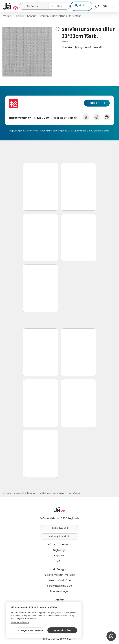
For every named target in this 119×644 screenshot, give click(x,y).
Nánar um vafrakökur (20, 622)
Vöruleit (8, 16)
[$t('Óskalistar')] (97, 6)
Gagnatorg (60, 556)
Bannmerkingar (59, 591)
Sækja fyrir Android (59, 536)
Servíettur (59, 16)
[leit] (59, 6)
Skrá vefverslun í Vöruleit (60, 575)
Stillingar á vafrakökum (31, 630)
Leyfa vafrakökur (62, 630)
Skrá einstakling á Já (59, 586)
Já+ (60, 561)
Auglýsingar (60, 550)
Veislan (44, 16)
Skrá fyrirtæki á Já (60, 580)
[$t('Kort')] (105, 6)
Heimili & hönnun (26, 16)
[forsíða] (11, 6)
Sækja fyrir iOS (60, 528)
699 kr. (95, 103)
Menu (113, 6)
